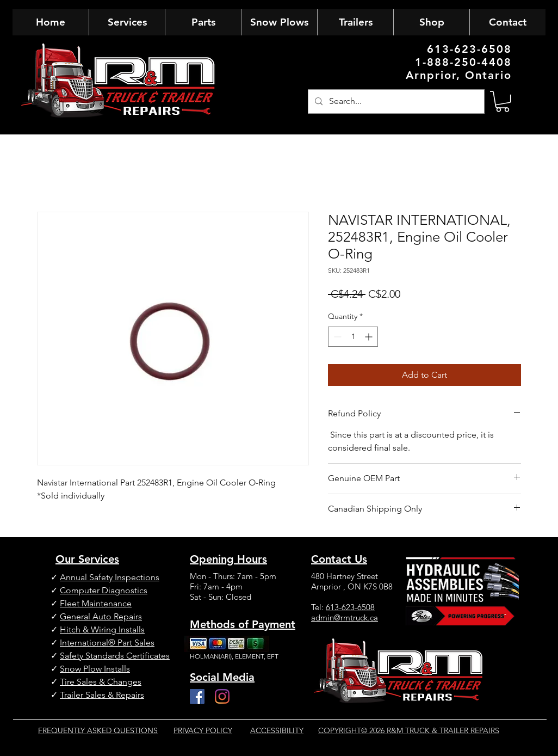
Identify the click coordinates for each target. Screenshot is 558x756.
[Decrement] (336, 337)
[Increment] (370, 337)
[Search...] (395, 102)
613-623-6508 (350, 607)
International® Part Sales (107, 643)
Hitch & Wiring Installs (102, 629)
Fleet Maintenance (96, 603)
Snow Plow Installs (95, 669)
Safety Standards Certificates (115, 656)
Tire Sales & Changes (101, 682)
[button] (503, 102)
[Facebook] (197, 696)
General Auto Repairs (101, 616)
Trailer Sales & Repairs (102, 695)
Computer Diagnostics (104, 590)
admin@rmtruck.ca (345, 617)
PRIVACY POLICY (203, 730)
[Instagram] (222, 696)
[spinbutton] (353, 337)
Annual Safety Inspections (110, 577)
